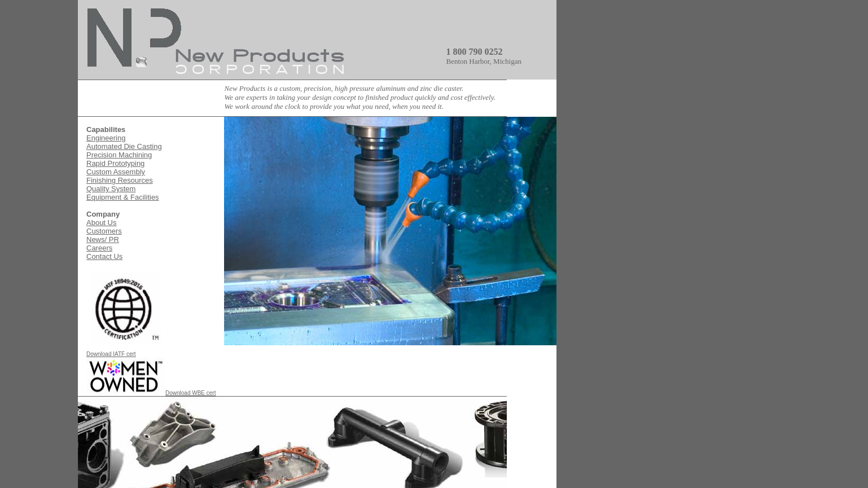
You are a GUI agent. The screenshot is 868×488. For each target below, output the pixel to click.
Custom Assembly (116, 172)
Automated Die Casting (124, 146)
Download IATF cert (126, 351)
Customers (104, 231)
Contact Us (104, 256)
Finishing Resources (120, 180)
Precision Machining (119, 155)
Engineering (106, 138)
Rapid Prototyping (115, 163)
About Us (101, 223)
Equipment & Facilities (123, 197)
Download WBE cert (151, 393)
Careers (99, 248)
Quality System (111, 189)
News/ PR (103, 239)
